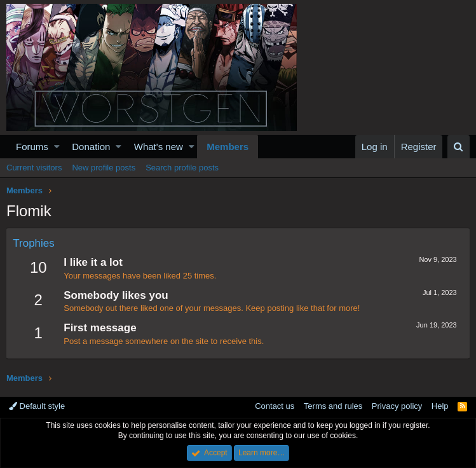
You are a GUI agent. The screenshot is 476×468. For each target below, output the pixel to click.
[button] (57, 147)
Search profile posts (182, 168)
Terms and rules (333, 406)
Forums (32, 147)
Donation (91, 147)
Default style (37, 406)
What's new (159, 147)
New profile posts (104, 168)
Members (228, 147)
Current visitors (34, 168)
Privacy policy (397, 406)
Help (440, 406)
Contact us (275, 406)
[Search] (459, 147)
